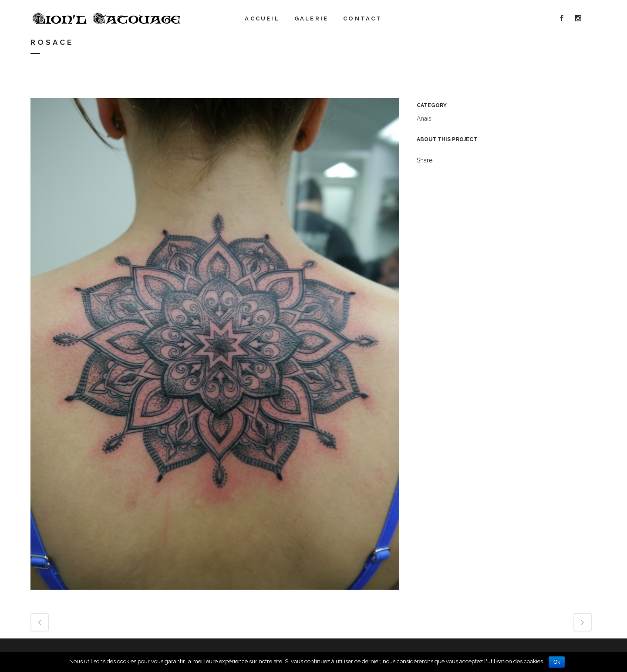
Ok (557, 662)
